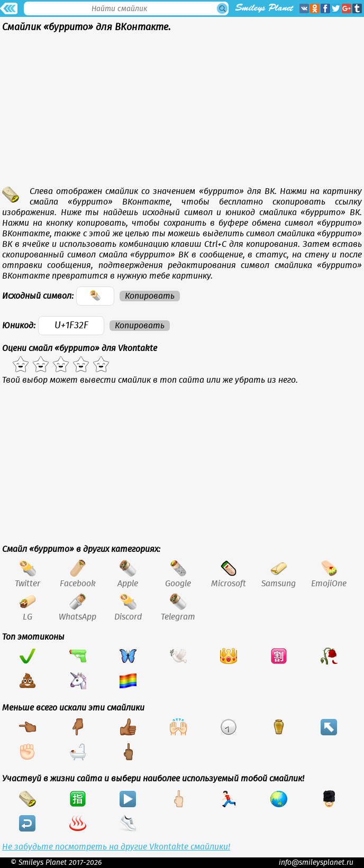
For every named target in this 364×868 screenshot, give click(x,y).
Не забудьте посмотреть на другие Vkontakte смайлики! (116, 847)
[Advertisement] (182, 112)
